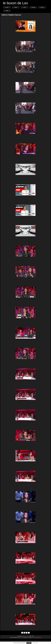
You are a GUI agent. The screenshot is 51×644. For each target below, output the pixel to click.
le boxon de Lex (16, 3)
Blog (24, 7)
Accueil (7, 7)
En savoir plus (35, 643)
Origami (40, 637)
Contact (42, 7)
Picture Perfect (34, 637)
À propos (33, 7)
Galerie (16, 7)
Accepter (29, 643)
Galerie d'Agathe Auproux (11, 15)
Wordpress (20, 637)
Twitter (7, 11)
